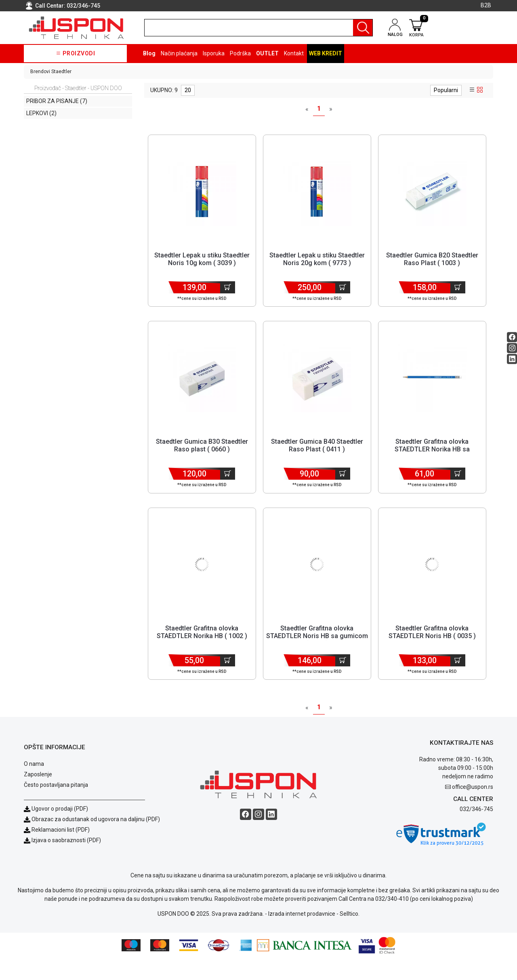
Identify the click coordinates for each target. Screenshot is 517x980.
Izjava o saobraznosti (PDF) (66, 862)
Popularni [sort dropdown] (446, 90)
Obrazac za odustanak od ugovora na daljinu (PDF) (96, 841)
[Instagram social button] (512, 348)
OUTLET (267, 53)
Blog (149, 53)
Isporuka (214, 53)
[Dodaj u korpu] (228, 287)
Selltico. (350, 936)
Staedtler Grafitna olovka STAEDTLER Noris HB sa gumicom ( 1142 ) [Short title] (317, 651)
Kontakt (294, 53)
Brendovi (40, 72)
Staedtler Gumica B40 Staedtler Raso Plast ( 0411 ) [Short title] (317, 453)
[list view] (472, 90)
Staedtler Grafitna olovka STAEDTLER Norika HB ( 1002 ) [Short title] (202, 647)
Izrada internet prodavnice (302, 936)
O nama (34, 786)
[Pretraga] (363, 28)
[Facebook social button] (512, 337)
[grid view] (480, 90)
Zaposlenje (38, 797)
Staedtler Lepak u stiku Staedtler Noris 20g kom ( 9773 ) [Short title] (317, 259)
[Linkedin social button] (512, 359)
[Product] (202, 192)
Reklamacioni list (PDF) (57, 852)
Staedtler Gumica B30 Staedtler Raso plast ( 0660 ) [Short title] (202, 453)
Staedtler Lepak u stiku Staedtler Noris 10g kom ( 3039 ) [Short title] (202, 259)
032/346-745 (83, 6)
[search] (258, 28)
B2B (486, 5)
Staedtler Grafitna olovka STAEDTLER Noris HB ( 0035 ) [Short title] (432, 647)
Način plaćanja (179, 53)
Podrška (240, 53)
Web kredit (326, 53)
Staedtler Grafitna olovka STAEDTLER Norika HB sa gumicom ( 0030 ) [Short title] (432, 457)
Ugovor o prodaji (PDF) (56, 831)
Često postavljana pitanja (56, 807)
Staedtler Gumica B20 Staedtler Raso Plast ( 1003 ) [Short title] (432, 259)
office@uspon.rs (473, 809)
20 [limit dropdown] (188, 90)
